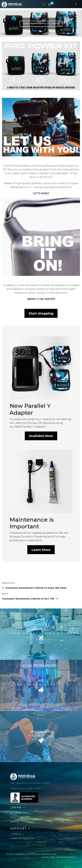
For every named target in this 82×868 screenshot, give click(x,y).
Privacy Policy (49, 857)
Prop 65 (15, 822)
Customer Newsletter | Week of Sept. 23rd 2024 (41, 24)
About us (16, 813)
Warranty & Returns (23, 838)
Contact (16, 834)
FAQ (12, 817)
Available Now (41, 436)
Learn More (41, 550)
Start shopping (41, 313)
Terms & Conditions (66, 857)
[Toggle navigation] (76, 4)
